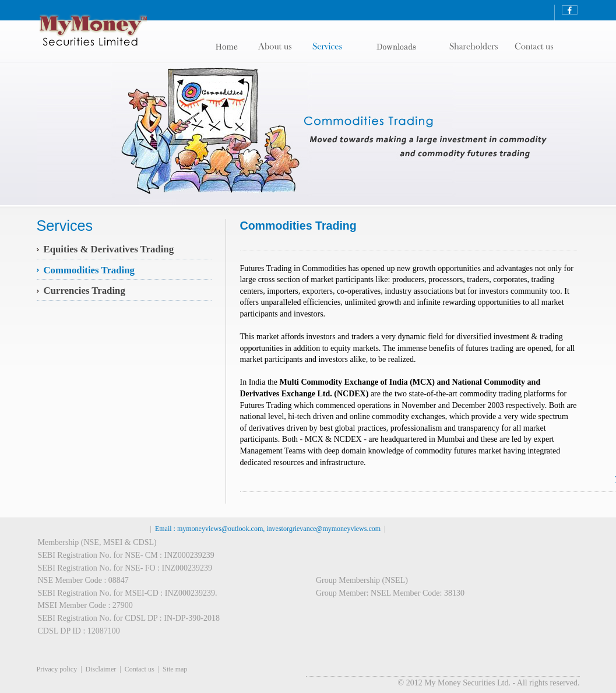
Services (332, 47)
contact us (477, 47)
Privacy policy (57, 669)
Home (234, 47)
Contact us (140, 669)
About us (280, 47)
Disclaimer (101, 669)
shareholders (402, 47)
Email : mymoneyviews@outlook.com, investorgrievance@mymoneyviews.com (268, 529)
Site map (175, 669)
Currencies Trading (85, 291)
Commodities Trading (89, 270)
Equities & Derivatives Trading (109, 249)
